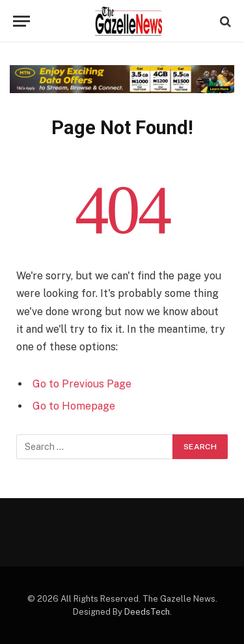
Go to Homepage (74, 406)
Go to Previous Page (82, 384)
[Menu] (21, 21)
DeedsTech (147, 612)
